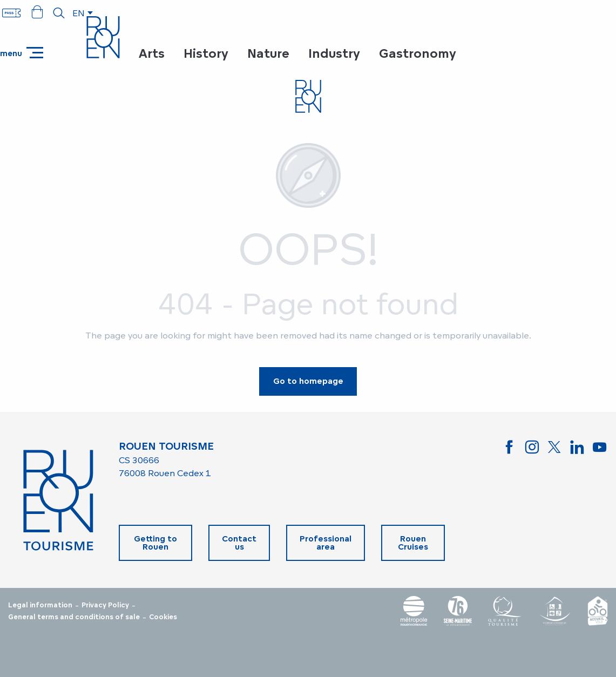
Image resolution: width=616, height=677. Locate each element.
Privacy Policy (105, 605)
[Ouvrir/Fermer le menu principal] (22, 53)
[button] (59, 13)
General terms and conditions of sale (74, 617)
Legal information (40, 605)
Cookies (163, 617)
